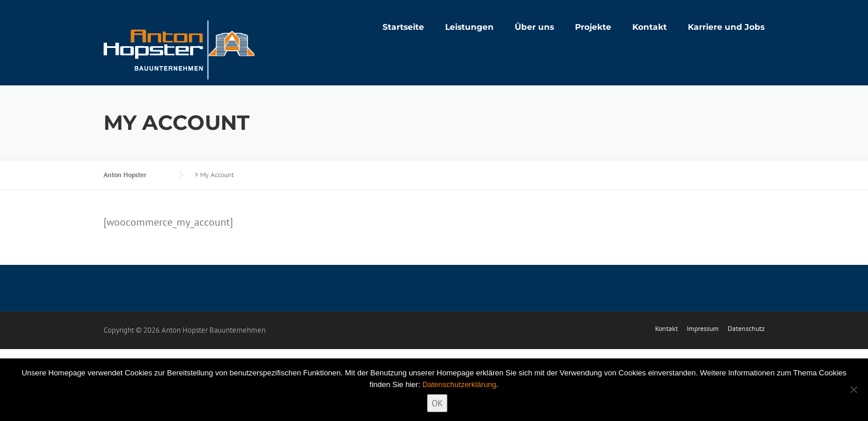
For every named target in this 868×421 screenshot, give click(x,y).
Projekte (593, 27)
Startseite (403, 27)
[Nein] (853, 389)
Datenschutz (746, 329)
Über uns (534, 27)
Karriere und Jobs (726, 27)
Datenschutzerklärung (459, 384)
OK (437, 403)
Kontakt (650, 27)
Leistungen (469, 27)
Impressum (703, 329)
